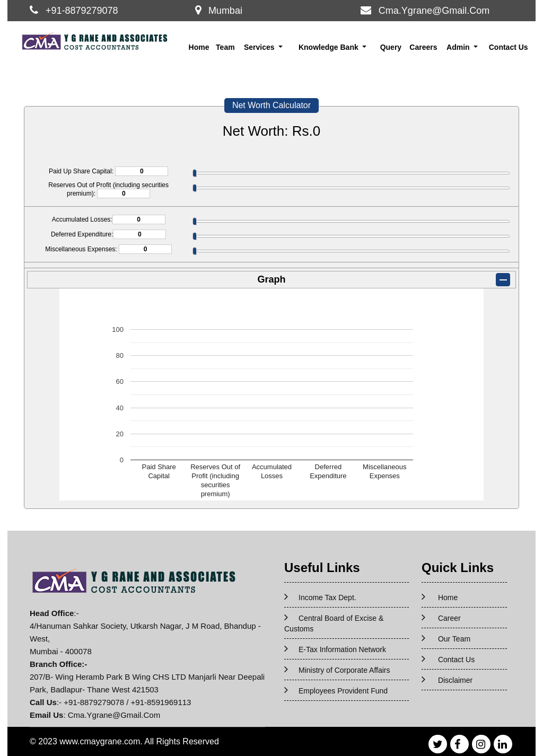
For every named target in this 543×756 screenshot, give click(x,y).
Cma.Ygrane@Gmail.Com (434, 11)
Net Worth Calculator (271, 105)
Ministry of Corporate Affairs (344, 670)
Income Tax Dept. (327, 597)
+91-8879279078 (82, 11)
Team (225, 47)
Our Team (454, 639)
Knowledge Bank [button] (330, 47)
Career (449, 618)
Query (391, 47)
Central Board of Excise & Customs (334, 623)
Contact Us (509, 47)
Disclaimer (455, 680)
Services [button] (260, 47)
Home (199, 47)
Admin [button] (459, 47)
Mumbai (225, 11)
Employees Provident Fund (343, 691)
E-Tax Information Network (342, 649)
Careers (423, 47)
